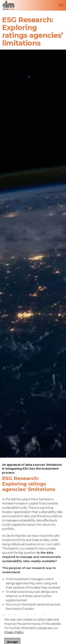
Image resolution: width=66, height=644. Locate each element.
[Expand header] (61, 5)
